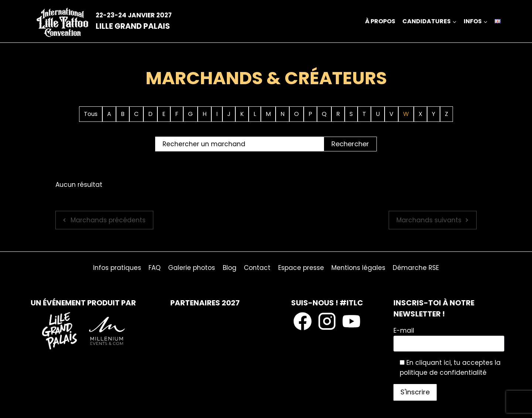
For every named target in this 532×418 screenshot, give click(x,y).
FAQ (155, 268)
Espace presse (301, 268)
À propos (380, 21)
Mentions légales (358, 268)
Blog (230, 268)
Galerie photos (192, 268)
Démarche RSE (416, 268)
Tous (91, 114)
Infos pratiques (117, 268)
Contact (257, 268)
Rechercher (350, 144)
